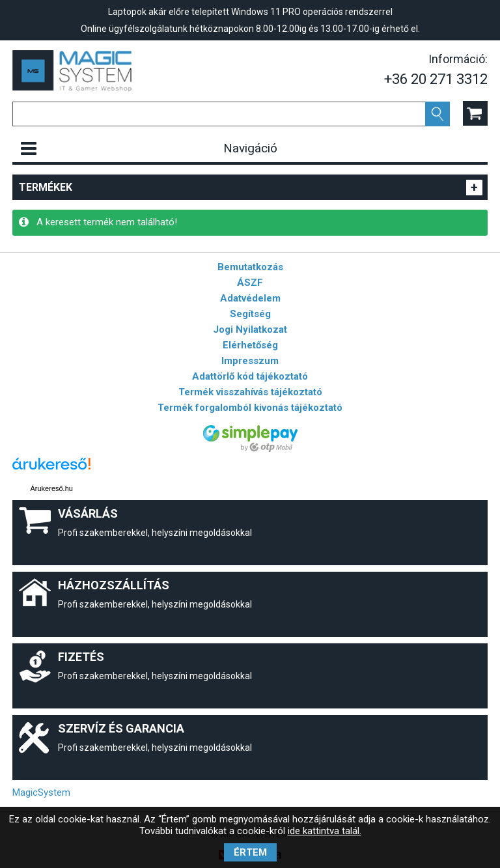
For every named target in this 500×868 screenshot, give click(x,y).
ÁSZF (250, 283)
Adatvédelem (250, 298)
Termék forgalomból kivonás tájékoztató (250, 408)
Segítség (250, 314)
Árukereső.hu (51, 488)
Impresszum (250, 361)
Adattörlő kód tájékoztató (250, 376)
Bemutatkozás (250, 267)
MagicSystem (41, 792)
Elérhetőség (250, 345)
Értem (250, 852)
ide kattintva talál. (325, 831)
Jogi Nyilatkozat (250, 329)
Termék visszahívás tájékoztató (250, 392)
